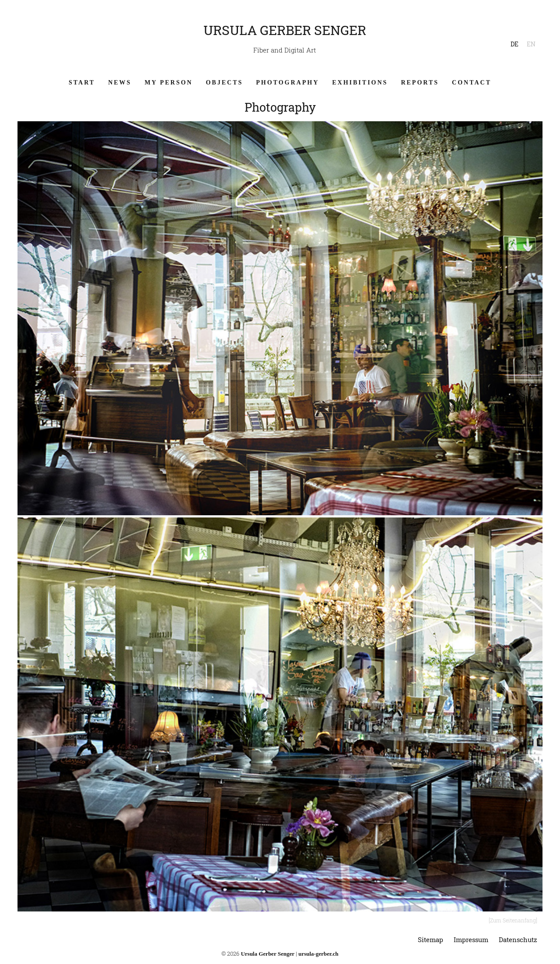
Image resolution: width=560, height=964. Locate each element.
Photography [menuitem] (287, 83)
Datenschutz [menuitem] (518, 939)
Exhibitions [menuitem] (360, 83)
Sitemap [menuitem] (430, 939)
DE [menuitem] (514, 44)
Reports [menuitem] (420, 83)
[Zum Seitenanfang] (513, 920)
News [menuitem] (120, 83)
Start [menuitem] (82, 83)
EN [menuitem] (531, 44)
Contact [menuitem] (472, 83)
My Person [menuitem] (168, 83)
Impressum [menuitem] (471, 939)
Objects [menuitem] (224, 83)
